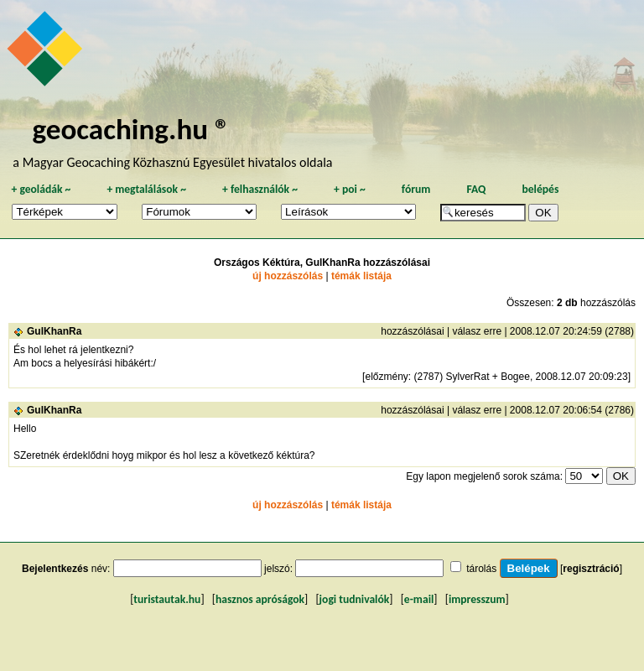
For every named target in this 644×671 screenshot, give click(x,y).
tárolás (481, 569)
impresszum (477, 599)
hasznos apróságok (260, 599)
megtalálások (146, 189)
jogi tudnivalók (355, 599)
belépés (540, 189)
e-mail (419, 599)
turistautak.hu (167, 599)
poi (350, 189)
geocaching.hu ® (131, 129)
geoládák (41, 189)
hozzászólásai (412, 331)
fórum (416, 189)
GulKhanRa (54, 331)
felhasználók (260, 189)
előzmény (386, 377)
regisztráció (591, 569)
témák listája (361, 276)
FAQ (476, 189)
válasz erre (477, 331)
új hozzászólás (288, 276)
